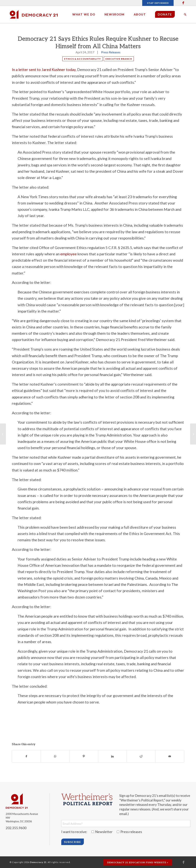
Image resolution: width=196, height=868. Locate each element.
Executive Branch (119, 59)
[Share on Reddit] (141, 756)
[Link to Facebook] (183, 3)
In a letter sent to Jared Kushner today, (44, 70)
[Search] (185, 14)
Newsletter (102, 832)
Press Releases (111, 52)
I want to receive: (74, 832)
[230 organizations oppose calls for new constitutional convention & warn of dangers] (3, 434)
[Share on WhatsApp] (55, 756)
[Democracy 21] (34, 14)
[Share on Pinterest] (84, 756)
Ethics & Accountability (82, 59)
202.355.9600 (16, 828)
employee (69, 254)
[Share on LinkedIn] (112, 756)
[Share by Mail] (170, 756)
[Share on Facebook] (26, 756)
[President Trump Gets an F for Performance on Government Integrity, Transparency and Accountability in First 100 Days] (193, 434)
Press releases (129, 832)
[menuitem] (157, 3)
